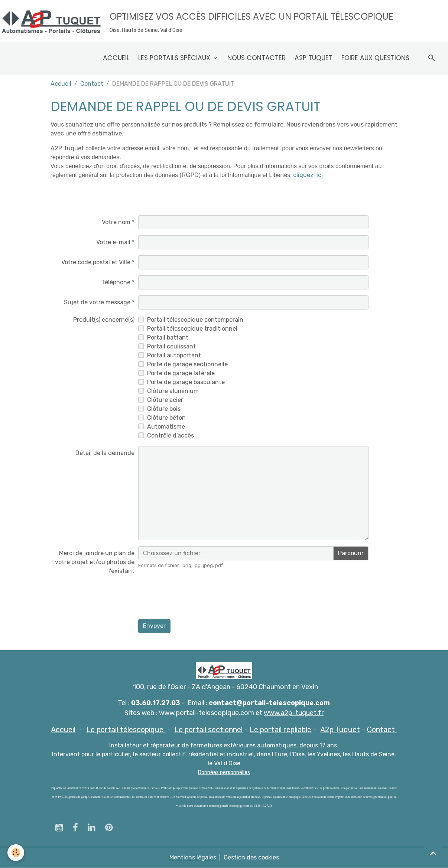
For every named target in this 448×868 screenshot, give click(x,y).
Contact (92, 84)
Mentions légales (193, 857)
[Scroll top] (433, 853)
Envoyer (154, 626)
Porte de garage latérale (181, 373)
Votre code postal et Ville (96, 262)
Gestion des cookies (251, 857)
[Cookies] (16, 853)
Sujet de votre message (97, 302)
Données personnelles (224, 772)
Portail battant (168, 338)
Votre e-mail (113, 242)
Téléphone (116, 282)
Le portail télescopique (126, 730)
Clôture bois (164, 409)
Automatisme (166, 427)
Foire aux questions (375, 58)
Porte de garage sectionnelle (187, 364)
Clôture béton (166, 418)
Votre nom (116, 222)
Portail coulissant (171, 346)
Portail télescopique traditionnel (192, 329)
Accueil (116, 58)
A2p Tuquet (314, 58)
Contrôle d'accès (171, 435)
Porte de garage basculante (186, 382)
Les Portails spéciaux (175, 58)
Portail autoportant (174, 355)
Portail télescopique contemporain (195, 320)
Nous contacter (257, 58)
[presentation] (195, 599)
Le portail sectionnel (208, 730)
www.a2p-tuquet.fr (294, 713)
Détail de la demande (105, 453)
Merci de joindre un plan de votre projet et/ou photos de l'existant (95, 562)
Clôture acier (165, 400)
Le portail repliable (280, 730)
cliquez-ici (308, 175)
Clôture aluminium (173, 391)
